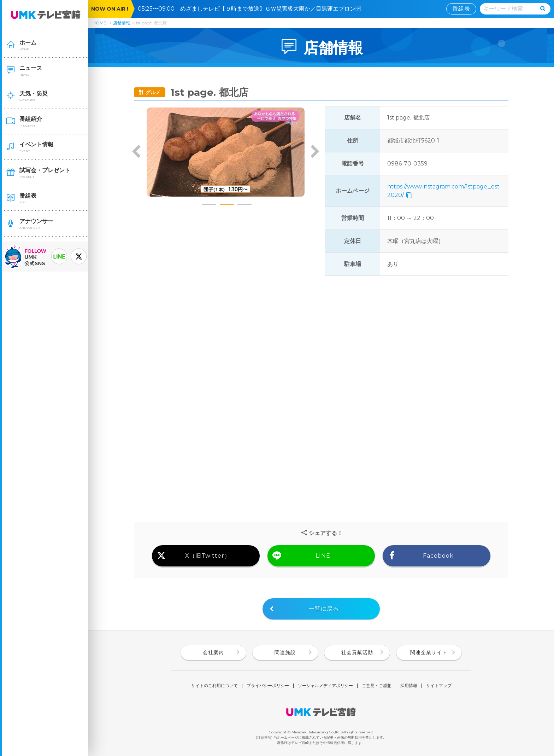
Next (315, 152)
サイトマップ (439, 686)
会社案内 (213, 652)
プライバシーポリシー (268, 686)
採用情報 (409, 686)
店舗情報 (122, 23)
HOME (99, 23)
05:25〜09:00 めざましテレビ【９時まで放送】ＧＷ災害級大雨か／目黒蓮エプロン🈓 (252, 9)
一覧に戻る (324, 609)
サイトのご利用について (214, 686)
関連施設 (285, 652)
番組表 (461, 9)
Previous (136, 152)
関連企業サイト (429, 652)
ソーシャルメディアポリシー (325, 686)
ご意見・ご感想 (377, 686)
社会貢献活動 (357, 652)
